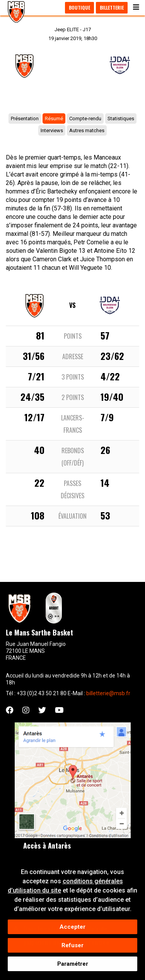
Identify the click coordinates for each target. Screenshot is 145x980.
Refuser (72, 948)
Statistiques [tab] (121, 119)
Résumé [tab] (54, 119)
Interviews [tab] (52, 130)
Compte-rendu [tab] (85, 119)
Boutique (79, 8)
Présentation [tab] (25, 119)
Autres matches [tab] (87, 130)
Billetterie (112, 8)
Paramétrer (73, 966)
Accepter (72, 929)
